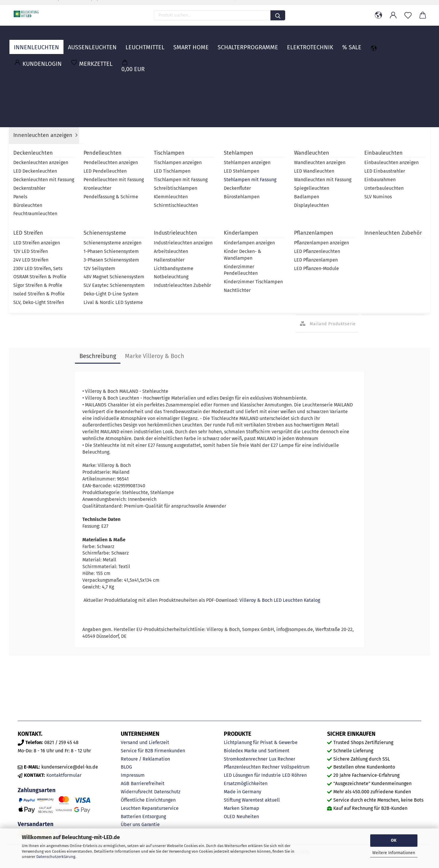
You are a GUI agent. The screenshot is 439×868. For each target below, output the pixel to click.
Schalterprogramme (248, 43)
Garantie (151, 824)
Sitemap (250, 808)
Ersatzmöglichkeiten (246, 783)
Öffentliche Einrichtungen (148, 800)
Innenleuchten (36, 43)
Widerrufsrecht (137, 792)
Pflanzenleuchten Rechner (252, 767)
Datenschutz (167, 792)
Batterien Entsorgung (143, 816)
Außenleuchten (92, 43)
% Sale (352, 43)
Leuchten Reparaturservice (150, 808)
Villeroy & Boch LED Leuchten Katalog (280, 600)
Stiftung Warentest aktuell (252, 800)
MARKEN (414, 43)
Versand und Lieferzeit (145, 742)
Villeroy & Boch (370, 146)
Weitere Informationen (394, 853)
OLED (229, 816)
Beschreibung (98, 356)
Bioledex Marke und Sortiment (257, 751)
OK (394, 840)
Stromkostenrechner (246, 759)
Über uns (130, 824)
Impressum (133, 775)
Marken (232, 808)
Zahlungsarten (37, 790)
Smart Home (191, 43)
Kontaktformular (64, 775)
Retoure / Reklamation (145, 759)
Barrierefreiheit (148, 783)
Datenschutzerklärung (56, 857)
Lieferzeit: (305, 136)
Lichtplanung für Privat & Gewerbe (261, 742)
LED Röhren (294, 775)
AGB (125, 783)
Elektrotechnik (310, 43)
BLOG (126, 767)
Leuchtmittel (145, 43)
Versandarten (36, 824)
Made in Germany (243, 792)
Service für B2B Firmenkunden (153, 751)
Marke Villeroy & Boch (155, 356)
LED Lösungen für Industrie (252, 775)
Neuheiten (248, 816)
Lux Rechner (282, 759)
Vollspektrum (295, 767)
